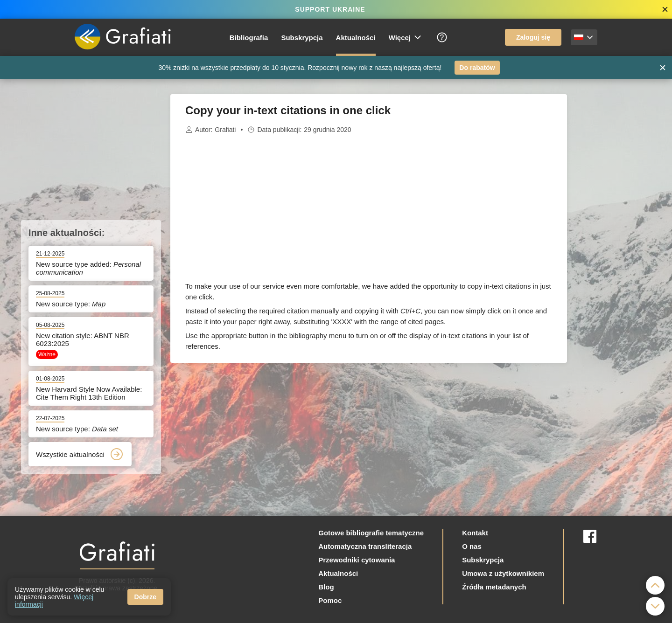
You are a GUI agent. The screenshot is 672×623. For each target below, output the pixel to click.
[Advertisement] (614, 234)
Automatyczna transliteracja (365, 546)
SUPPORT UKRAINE (330, 9)
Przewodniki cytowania (357, 560)
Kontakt (475, 533)
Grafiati (225, 130)
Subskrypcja (302, 38)
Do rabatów (477, 68)
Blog (326, 587)
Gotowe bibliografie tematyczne (371, 533)
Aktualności (356, 38)
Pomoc (330, 600)
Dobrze (145, 597)
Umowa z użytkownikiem (503, 573)
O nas (472, 546)
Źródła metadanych (494, 587)
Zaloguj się (533, 37)
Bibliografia (249, 38)
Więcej (406, 37)
